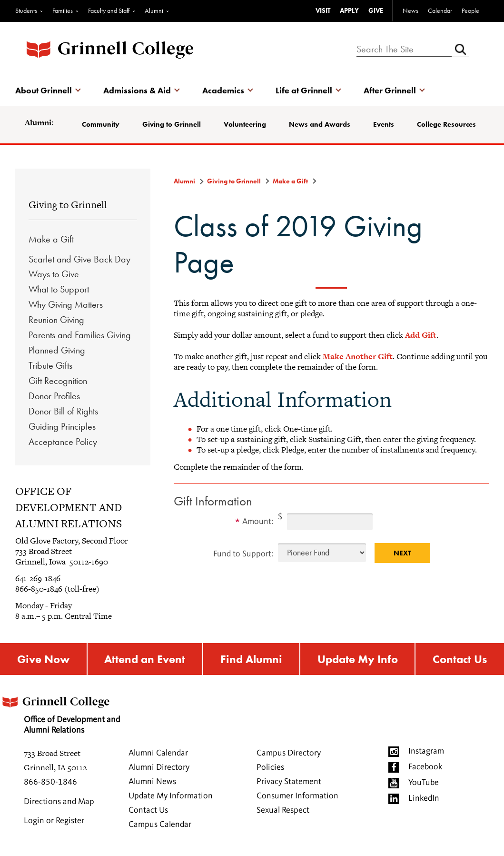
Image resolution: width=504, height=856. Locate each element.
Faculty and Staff (109, 10)
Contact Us (460, 659)
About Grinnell (44, 90)
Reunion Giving (56, 320)
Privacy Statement (289, 782)
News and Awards (320, 124)
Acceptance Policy (63, 442)
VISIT (323, 10)
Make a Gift (51, 239)
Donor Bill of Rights (63, 411)
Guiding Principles (62, 426)
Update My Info (358, 659)
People (470, 10)
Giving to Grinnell (172, 124)
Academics (223, 90)
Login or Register (54, 821)
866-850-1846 (50, 782)
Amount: (258, 522)
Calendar (440, 10)
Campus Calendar (160, 825)
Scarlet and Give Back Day (79, 259)
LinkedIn (424, 798)
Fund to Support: (243, 554)
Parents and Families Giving (80, 335)
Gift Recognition (58, 381)
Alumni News (152, 782)
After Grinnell (390, 90)
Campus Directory (289, 753)
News (410, 10)
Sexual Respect (283, 810)
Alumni (154, 10)
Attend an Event (145, 659)
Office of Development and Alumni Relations (60, 712)
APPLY (349, 10)
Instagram (426, 751)
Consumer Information (297, 796)
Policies (270, 767)
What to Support (59, 289)
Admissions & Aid (137, 90)
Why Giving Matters (66, 304)
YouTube (424, 783)
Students (26, 10)
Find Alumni (251, 659)
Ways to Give (54, 274)
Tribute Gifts (50, 365)
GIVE (376, 10)
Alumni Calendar (158, 753)
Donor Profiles (54, 396)
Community (101, 124)
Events (384, 124)
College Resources (446, 124)
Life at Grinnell (304, 90)
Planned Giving (57, 350)
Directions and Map (59, 802)
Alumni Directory (159, 767)
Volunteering (245, 124)
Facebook (425, 767)
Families (63, 10)
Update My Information (171, 796)
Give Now (43, 659)
